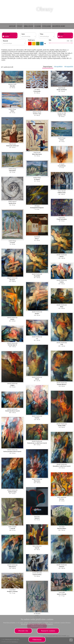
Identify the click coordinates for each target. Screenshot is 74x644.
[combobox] (10, 35)
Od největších (58, 67)
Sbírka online (29, 26)
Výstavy (20, 26)
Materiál (5, 41)
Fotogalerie (47, 26)
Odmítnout (37, 640)
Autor (23, 34)
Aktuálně (12, 26)
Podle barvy (31, 40)
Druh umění (6, 34)
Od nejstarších (69, 67)
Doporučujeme (48, 67)
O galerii (38, 26)
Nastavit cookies (48, 631)
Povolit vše (23, 631)
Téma (42, 34)
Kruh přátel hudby (59, 26)
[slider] (50, 43)
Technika (61, 34)
